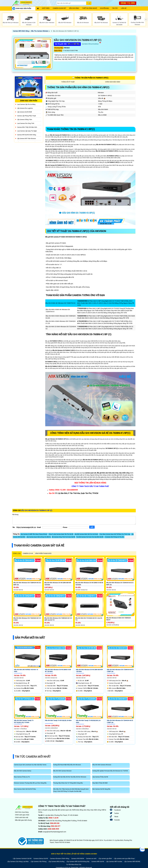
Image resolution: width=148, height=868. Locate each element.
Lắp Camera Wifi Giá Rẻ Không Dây (78, 861)
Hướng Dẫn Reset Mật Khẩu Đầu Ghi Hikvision (67, 765)
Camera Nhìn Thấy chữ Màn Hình (27, 127)
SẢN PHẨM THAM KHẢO (43, 553)
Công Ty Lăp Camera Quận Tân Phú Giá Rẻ (61, 534)
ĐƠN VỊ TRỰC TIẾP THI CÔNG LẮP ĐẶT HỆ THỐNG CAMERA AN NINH (74, 854)
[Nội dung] (74, 520)
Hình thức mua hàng (22, 812)
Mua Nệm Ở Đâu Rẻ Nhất (100, 783)
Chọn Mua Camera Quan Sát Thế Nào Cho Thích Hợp (115, 534)
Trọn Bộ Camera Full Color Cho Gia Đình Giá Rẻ (90, 537)
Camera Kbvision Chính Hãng (60, 859)
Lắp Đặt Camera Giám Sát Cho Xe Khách (86, 534)
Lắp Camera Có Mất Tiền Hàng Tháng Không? (34, 534)
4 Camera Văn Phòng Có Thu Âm (114, 537)
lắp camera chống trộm (25, 119)
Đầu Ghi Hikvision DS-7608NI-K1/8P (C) (66, 31)
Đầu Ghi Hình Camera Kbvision (62, 771)
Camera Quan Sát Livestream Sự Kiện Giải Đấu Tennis (30, 765)
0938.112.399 (128, 3)
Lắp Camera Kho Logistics (25, 108)
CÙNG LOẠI (17, 553)
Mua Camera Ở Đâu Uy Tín (22, 777)
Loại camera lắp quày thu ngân (27, 131)
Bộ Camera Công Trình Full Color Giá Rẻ (63, 537)
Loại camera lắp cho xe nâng (26, 104)
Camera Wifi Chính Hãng (21, 31)
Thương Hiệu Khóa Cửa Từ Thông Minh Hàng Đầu (68, 783)
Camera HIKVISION (78, 859)
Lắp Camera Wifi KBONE (132, 861)
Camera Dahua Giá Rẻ (41, 859)
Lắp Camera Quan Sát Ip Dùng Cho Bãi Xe (39, 537)
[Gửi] (92, 527)
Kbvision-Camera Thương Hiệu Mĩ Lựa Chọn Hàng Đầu (30, 783)
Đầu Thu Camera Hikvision (40, 31)
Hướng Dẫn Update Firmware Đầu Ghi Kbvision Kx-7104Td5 (110, 771)
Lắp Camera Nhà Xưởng (56, 861)
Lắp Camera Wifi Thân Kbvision (26, 138)
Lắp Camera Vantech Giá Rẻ (22, 859)
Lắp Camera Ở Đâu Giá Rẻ (100, 777)
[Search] (71, 3)
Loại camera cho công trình (26, 123)
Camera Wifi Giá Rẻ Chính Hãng (27, 135)
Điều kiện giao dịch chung (23, 820)
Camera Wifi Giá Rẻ (98, 861)
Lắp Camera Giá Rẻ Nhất (24, 112)
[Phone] (78, 527)
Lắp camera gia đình (105, 859)
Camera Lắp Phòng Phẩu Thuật (26, 116)
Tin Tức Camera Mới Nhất (33, 757)
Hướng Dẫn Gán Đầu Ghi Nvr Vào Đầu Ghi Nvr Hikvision (70, 777)
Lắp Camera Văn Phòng (39, 861)
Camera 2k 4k (28, 553)
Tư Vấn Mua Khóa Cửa (74, 864)
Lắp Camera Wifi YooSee (114, 861)
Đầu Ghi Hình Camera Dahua (23, 771)
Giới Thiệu (46, 8)
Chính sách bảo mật (22, 817)
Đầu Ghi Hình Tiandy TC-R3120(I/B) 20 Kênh (58, 720)
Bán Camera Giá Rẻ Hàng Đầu (101, 789)
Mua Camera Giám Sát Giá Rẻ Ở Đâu (25, 789)
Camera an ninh (91, 859)
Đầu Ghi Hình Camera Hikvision (102, 765)
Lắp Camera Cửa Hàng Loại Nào (18, 861)
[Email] (52, 527)
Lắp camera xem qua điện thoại (124, 859)
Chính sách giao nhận (22, 815)
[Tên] (26, 527)
